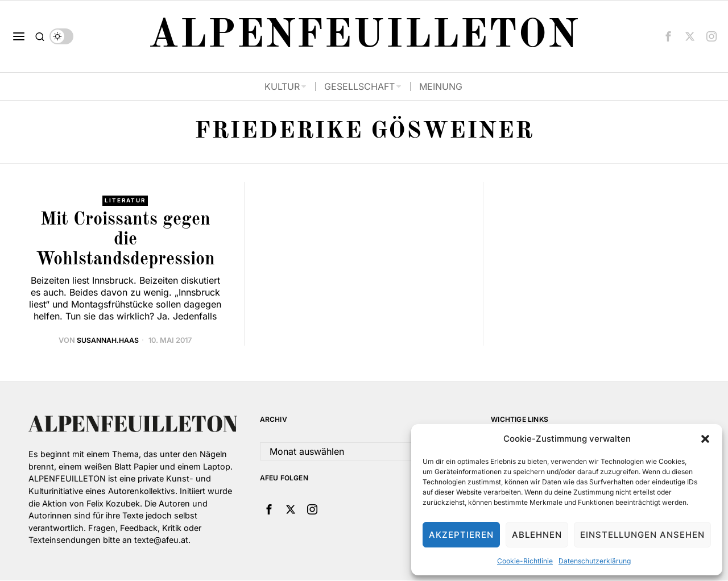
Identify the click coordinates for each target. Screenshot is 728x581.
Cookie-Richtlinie (525, 561)
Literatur (125, 201)
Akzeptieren (461, 535)
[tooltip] (668, 36)
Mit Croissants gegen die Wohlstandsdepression (125, 240)
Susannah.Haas (108, 341)
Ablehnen (537, 535)
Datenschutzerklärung (595, 561)
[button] (705, 439)
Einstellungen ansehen (642, 535)
